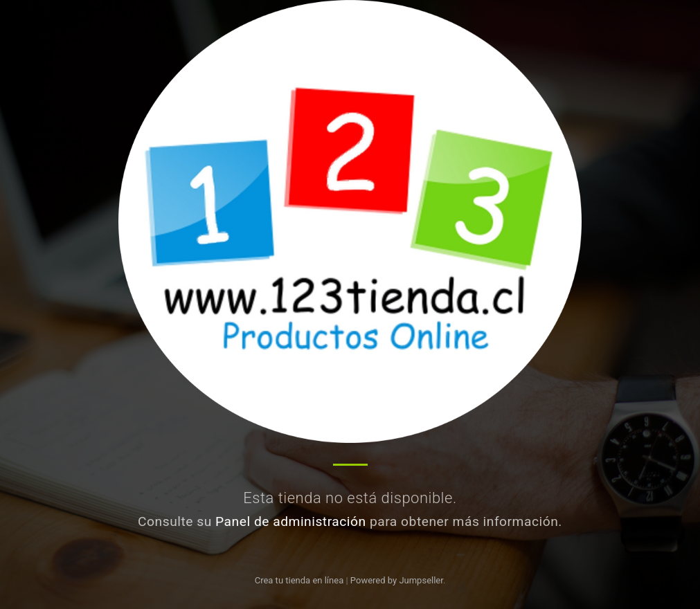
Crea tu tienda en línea (300, 580)
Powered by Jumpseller (397, 580)
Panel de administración (291, 521)
